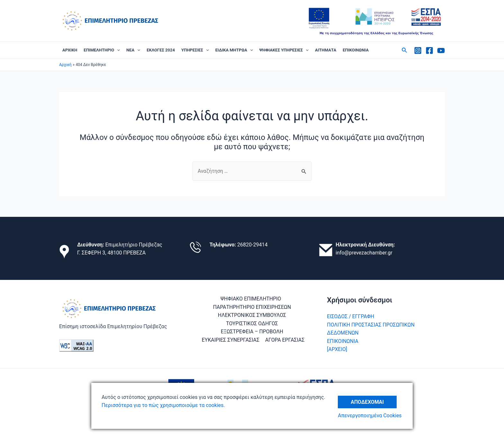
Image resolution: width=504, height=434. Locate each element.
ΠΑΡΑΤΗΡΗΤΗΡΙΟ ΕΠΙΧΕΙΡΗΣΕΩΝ (252, 307)
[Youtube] (441, 51)
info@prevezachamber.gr (364, 253)
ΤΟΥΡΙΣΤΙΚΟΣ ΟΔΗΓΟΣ (252, 323)
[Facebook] (429, 51)
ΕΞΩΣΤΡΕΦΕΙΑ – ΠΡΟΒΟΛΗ (252, 332)
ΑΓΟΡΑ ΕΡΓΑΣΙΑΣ (285, 340)
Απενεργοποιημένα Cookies (370, 416)
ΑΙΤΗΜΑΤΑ (326, 50)
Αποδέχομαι (368, 401)
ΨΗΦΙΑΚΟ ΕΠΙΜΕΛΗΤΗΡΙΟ (251, 299)
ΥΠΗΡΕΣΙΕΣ (195, 50)
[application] (117, 50)
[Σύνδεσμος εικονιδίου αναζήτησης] (405, 50)
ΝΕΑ (133, 50)
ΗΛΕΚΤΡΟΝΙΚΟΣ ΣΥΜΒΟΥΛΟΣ (252, 315)
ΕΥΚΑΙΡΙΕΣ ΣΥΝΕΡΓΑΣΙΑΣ (231, 340)
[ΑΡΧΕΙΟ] (337, 349)
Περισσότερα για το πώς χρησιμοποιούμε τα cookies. (164, 405)
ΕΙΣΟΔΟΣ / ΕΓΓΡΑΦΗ (351, 316)
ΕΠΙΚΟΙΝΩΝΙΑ (356, 50)
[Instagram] (418, 51)
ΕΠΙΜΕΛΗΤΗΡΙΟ (102, 50)
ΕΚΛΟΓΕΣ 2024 (161, 50)
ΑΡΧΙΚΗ (70, 50)
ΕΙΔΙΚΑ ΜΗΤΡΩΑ (234, 50)
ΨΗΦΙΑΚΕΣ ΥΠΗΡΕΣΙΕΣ (284, 50)
